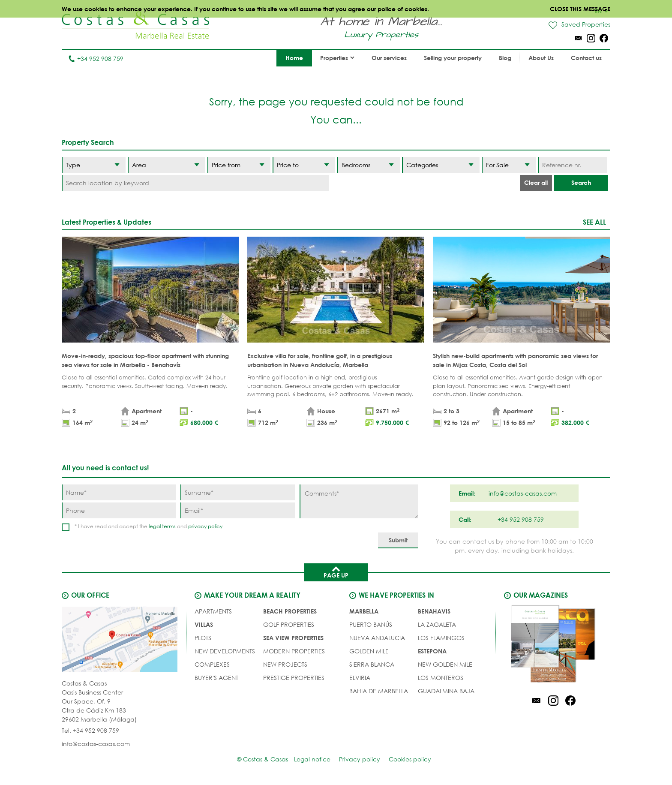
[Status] (509, 165)
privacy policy (205, 526)
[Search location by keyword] (195, 183)
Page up (336, 571)
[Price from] (239, 165)
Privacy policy (360, 759)
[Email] (238, 510)
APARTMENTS (213, 611)
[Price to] (304, 165)
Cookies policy (410, 759)
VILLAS (204, 624)
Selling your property (453, 58)
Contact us (586, 58)
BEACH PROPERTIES (290, 611)
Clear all (536, 182)
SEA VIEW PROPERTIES (293, 638)
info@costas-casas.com (96, 744)
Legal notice (312, 759)
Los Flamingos (441, 638)
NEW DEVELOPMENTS (225, 651)
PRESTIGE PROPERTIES (294, 678)
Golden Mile (369, 651)
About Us (541, 58)
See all (594, 222)
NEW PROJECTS (285, 664)
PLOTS (203, 638)
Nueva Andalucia (377, 638)
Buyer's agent (216, 678)
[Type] (94, 165)
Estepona (432, 651)
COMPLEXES (212, 664)
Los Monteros (441, 678)
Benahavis (434, 611)
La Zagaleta (437, 624)
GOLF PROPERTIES (289, 624)
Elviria (360, 678)
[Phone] (119, 510)
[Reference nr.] (572, 165)
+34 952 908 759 (96, 59)
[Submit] (398, 540)
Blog (505, 58)
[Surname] (238, 492)
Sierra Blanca (372, 664)
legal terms (162, 526)
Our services (389, 58)
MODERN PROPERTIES (294, 651)
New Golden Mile (445, 664)
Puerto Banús (371, 624)
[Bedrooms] (369, 165)
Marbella (364, 611)
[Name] (119, 492)
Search (581, 182)
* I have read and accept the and (148, 526)
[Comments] (359, 501)
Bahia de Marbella (379, 691)
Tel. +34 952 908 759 (90, 730)
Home (294, 58)
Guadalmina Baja (446, 691)
